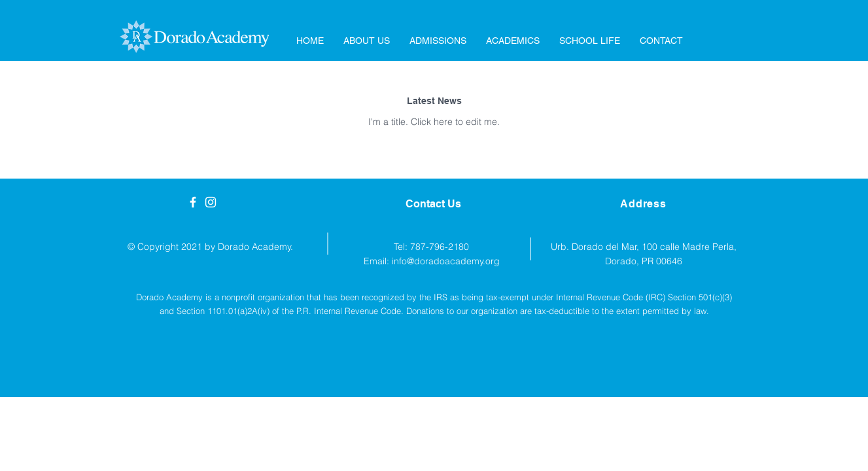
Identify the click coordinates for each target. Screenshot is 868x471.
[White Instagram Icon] (211, 202)
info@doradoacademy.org (446, 261)
